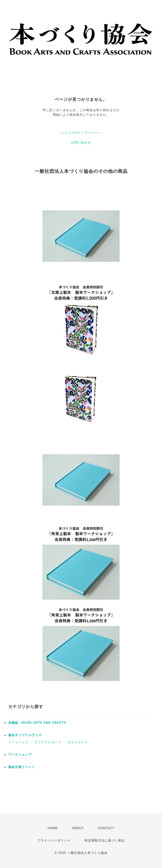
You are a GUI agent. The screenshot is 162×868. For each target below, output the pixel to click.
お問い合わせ (81, 142)
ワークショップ (20, 755)
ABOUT (78, 828)
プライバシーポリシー (54, 840)
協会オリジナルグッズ (25, 735)
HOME (53, 828)
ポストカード (78, 742)
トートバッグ (18, 742)
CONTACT (106, 828)
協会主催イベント (22, 767)
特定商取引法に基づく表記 (105, 840)
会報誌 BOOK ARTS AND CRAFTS (37, 723)
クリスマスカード (48, 742)
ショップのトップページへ (81, 133)
